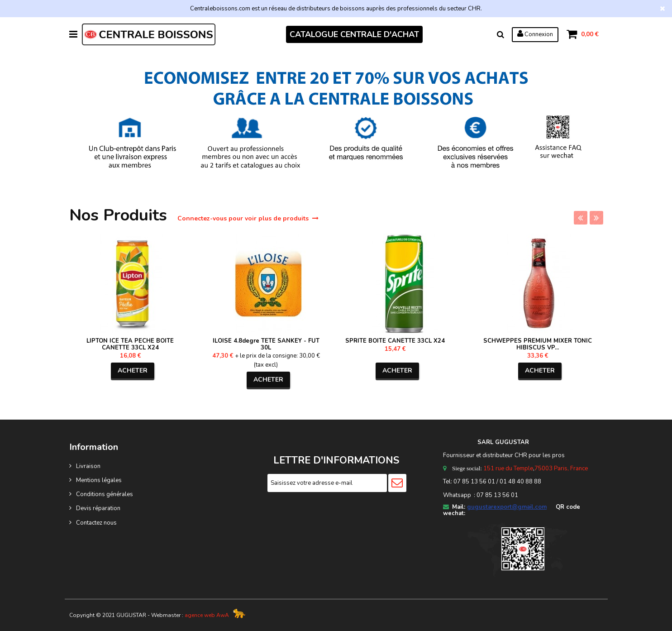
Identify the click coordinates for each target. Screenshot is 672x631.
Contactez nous (96, 523)
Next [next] (596, 218)
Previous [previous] (581, 218)
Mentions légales (99, 480)
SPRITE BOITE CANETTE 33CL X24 (395, 341)
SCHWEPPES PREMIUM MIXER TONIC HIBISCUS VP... (538, 344)
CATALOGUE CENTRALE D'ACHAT (354, 34)
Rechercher (500, 34)
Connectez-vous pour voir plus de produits (248, 218)
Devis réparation (98, 508)
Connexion (535, 34)
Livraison (88, 466)
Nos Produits (120, 215)
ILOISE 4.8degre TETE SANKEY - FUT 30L (266, 344)
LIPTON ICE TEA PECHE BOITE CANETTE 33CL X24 (130, 344)
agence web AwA (207, 615)
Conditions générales (105, 494)
